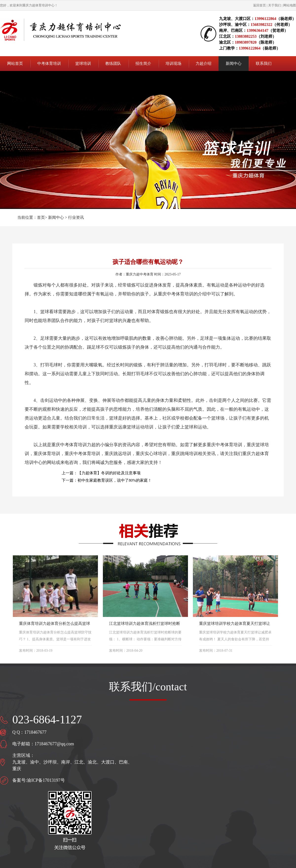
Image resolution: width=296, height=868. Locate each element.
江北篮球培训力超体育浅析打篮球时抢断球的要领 (145, 624)
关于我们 (275, 5)
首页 (41, 217)
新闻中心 (56, 217)
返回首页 (259, 5)
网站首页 (15, 63)
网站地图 (290, 5)
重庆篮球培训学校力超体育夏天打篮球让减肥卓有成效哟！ (235, 624)
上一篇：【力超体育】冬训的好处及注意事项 (101, 473)
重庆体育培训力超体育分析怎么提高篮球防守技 (55, 624)
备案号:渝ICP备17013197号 (39, 780)
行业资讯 (76, 217)
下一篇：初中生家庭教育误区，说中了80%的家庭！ (107, 480)
